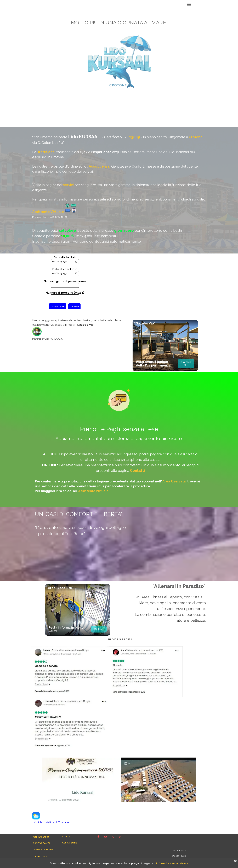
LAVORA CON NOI (43, 849)
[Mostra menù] (189, 4)
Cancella (75, 307)
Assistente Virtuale (48, 212)
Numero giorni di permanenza (65, 282)
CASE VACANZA (42, 843)
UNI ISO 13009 (41, 837)
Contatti (137, 471)
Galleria (99, 629)
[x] (113, 837)
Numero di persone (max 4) (65, 294)
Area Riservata (174, 481)
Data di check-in (65, 257)
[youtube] (105, 837)
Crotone (196, 137)
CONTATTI (68, 836)
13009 (135, 137)
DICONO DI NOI (41, 856)
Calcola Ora (186, 364)
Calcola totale (58, 307)
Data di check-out (65, 270)
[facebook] (98, 837)
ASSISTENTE (69, 843)
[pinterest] (120, 837)
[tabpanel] (119, 190)
